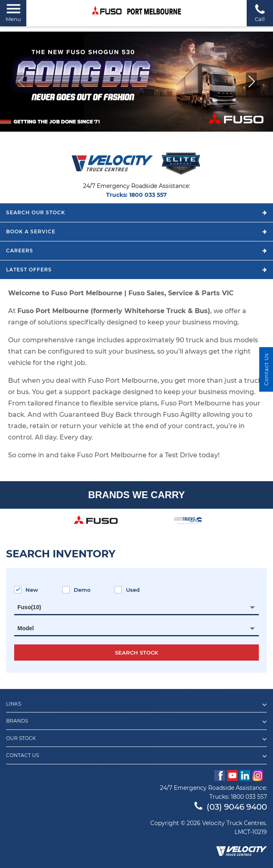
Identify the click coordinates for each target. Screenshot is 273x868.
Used (127, 590)
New (26, 590)
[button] (251, 81)
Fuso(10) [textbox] (29, 607)
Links (136, 705)
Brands (136, 722)
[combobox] (136, 607)
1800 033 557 (148, 195)
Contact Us (136, 756)
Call (260, 13)
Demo (76, 590)
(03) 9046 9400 (231, 807)
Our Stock (136, 739)
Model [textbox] (26, 628)
